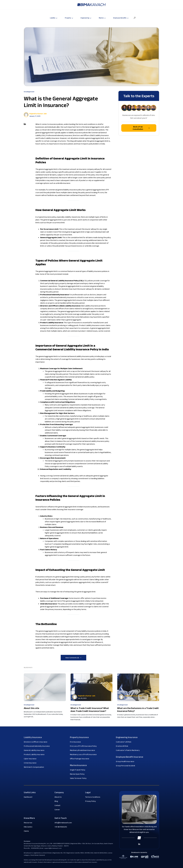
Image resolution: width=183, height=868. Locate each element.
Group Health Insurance (126, 761)
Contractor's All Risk (124, 742)
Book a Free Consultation (141, 128)
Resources (29, 823)
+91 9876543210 (61, 827)
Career (58, 810)
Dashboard (29, 797)
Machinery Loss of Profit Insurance (84, 754)
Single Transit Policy (78, 770)
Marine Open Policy (78, 774)
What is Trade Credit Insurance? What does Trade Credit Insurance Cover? (90, 710)
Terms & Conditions (94, 797)
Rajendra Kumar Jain (38, 114)
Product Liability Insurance (35, 754)
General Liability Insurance (35, 750)
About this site (31, 708)
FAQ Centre (29, 827)
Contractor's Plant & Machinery (129, 750)
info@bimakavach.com (63, 823)
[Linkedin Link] (139, 844)
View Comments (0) (72, 658)
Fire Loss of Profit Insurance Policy (84, 746)
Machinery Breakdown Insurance (83, 750)
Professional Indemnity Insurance (38, 746)
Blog (57, 801)
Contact (58, 805)
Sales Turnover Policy (79, 778)
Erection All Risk (123, 746)
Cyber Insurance (31, 759)
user (33, 696)
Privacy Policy (91, 801)
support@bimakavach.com (53, 848)
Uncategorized (29, 92)
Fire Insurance (76, 742)
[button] (135, 18)
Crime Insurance (31, 763)
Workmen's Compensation (35, 767)
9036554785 (35, 848)
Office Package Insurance (80, 759)
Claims (27, 831)
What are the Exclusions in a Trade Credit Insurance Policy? (138, 710)
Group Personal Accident (126, 766)
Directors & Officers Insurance (36, 742)
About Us (59, 797)
